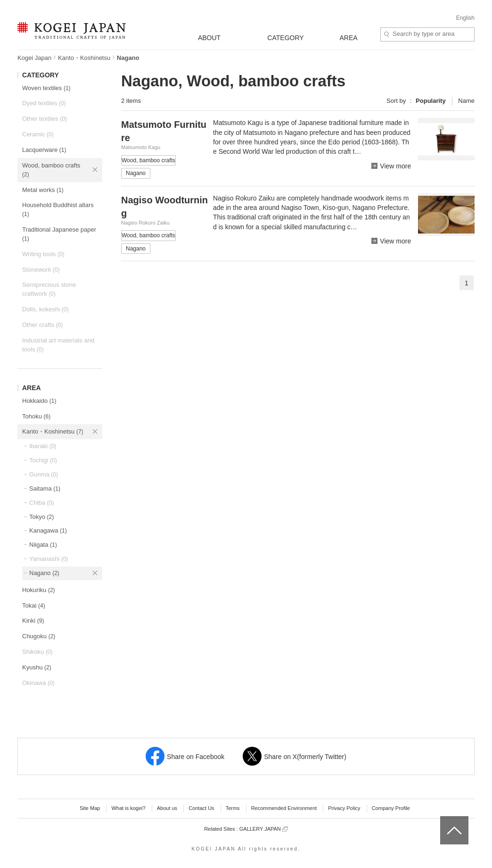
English (465, 18)
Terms (233, 808)
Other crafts (42, 325)
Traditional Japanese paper (59, 234)
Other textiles (45, 119)
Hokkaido (39, 401)
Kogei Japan (34, 58)
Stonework (41, 270)
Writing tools (43, 254)
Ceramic (38, 134)
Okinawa (38, 683)
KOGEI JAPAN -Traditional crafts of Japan (71, 32)
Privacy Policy (344, 808)
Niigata (43, 545)
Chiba (41, 503)
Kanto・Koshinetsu (84, 58)
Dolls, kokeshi (45, 309)
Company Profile (391, 808)
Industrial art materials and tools (58, 345)
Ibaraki (43, 446)
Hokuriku (39, 590)
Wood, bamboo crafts (51, 170)
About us (167, 808)
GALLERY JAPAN (264, 829)
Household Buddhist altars (58, 209)
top (444, 819)
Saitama (45, 488)
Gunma (44, 474)
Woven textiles (46, 88)
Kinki (33, 621)
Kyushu (37, 667)
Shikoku (37, 652)
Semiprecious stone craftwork (49, 289)
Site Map (90, 808)
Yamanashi (49, 559)
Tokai (34, 605)
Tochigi (43, 460)
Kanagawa (48, 530)
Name (466, 101)
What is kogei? (128, 808)
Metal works (43, 190)
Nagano (44, 573)
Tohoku (36, 416)
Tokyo (41, 517)
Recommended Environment (284, 808)
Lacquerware (44, 150)
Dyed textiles (44, 103)
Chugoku (39, 636)
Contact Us (201, 808)
